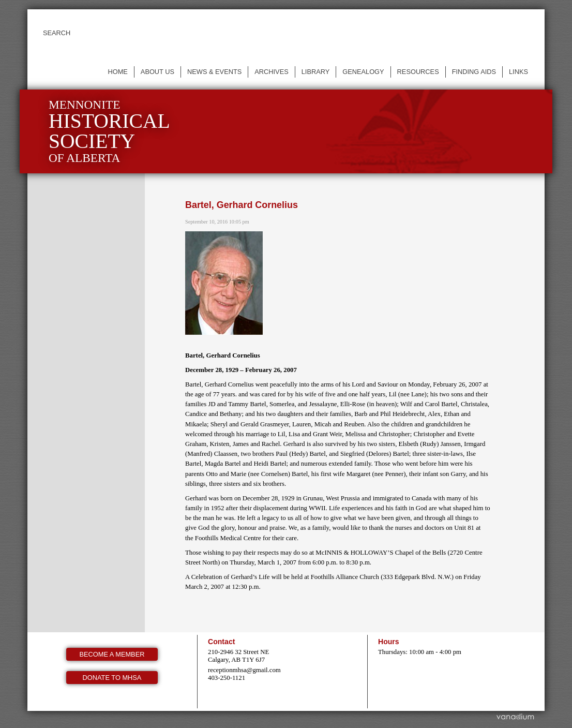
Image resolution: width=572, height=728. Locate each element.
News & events (214, 72)
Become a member (112, 654)
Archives (271, 72)
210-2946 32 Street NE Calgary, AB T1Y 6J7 (238, 656)
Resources (418, 72)
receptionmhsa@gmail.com (244, 670)
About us (157, 72)
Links (518, 72)
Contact (221, 642)
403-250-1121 (227, 678)
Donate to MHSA (112, 678)
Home (117, 72)
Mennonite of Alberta (109, 131)
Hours (389, 642)
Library (316, 72)
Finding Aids (474, 72)
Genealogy (363, 72)
